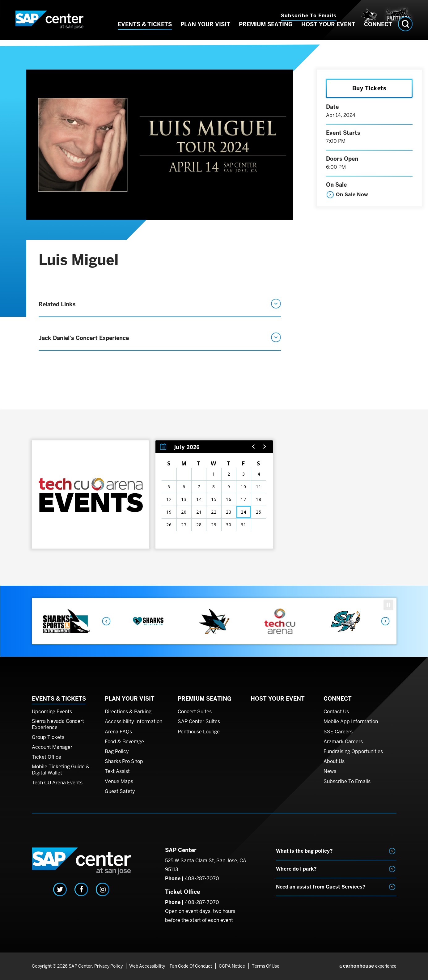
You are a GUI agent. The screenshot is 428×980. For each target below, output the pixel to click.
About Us (334, 762)
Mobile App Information (351, 722)
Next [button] (386, 621)
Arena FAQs (118, 732)
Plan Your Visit (205, 34)
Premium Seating (266, 34)
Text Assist (117, 771)
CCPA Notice (231, 966)
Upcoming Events (52, 712)
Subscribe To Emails (347, 782)
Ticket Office (47, 757)
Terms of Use (263, 966)
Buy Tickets (369, 88)
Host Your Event (328, 34)
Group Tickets (48, 737)
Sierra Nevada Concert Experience (58, 724)
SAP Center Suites (199, 722)
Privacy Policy (108, 966)
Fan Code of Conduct (191, 966)
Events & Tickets (145, 34)
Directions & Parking (128, 712)
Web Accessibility (146, 966)
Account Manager (52, 747)
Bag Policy (117, 752)
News (330, 771)
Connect (378, 34)
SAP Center (49, 25)
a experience (368, 966)
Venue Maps (119, 782)
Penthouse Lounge (199, 732)
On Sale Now (352, 195)
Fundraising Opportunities (353, 752)
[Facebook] (81, 889)
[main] (214, 318)
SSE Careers (338, 732)
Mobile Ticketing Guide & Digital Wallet (61, 770)
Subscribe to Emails (309, 16)
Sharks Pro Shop (124, 762)
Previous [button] (106, 621)
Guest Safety (120, 791)
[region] (214, 494)
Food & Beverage (124, 742)
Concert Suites (195, 712)
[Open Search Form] (405, 33)
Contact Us (336, 712)
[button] (254, 447)
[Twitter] (60, 889)
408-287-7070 (202, 878)
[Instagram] (103, 889)
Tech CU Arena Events (57, 783)
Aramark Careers (343, 742)
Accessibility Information (133, 722)
